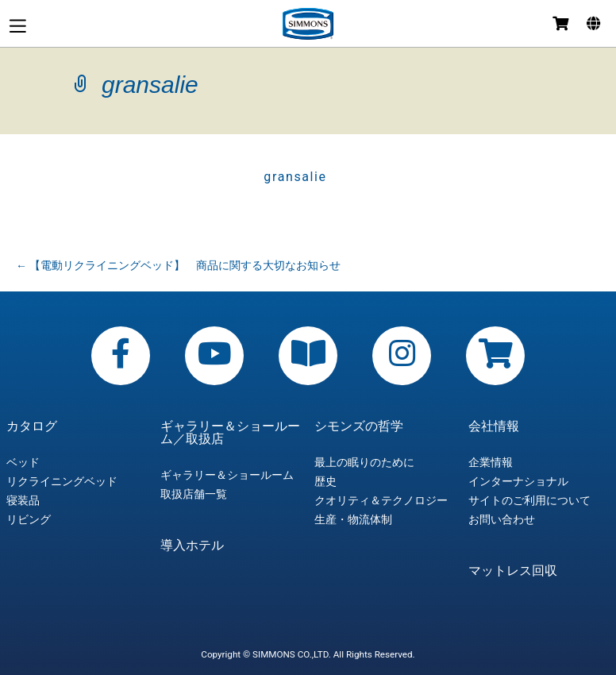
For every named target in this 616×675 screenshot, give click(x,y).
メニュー (17, 26)
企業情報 (491, 462)
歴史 (325, 481)
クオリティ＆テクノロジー (381, 500)
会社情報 (494, 426)
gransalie (295, 177)
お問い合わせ (502, 519)
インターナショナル (518, 481)
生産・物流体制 (353, 519)
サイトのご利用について (529, 500)
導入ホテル (192, 546)
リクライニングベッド (62, 481)
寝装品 (23, 500)
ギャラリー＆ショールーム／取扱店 (230, 433)
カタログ (32, 426)
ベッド (23, 462)
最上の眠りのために (364, 462)
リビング (29, 519)
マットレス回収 (513, 571)
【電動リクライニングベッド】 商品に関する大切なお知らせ (178, 265)
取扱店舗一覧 (194, 494)
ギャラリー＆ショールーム (227, 475)
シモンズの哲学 (359, 426)
